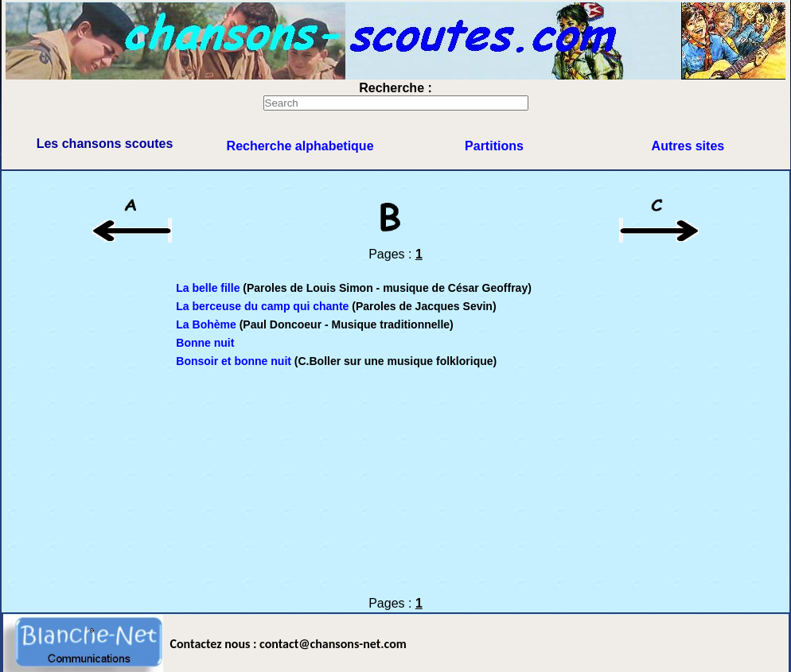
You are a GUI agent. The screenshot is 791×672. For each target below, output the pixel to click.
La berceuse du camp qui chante (262, 306)
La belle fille (209, 288)
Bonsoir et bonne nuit (234, 361)
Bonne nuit (205, 343)
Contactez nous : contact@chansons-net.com (288, 644)
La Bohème (206, 324)
